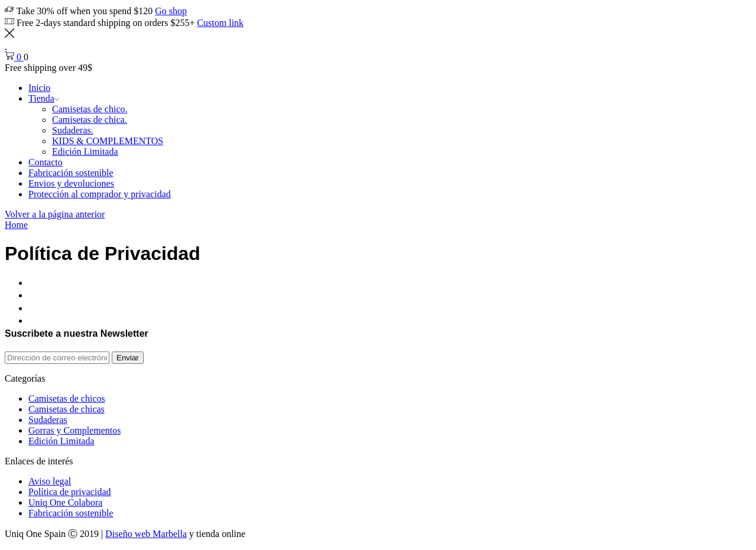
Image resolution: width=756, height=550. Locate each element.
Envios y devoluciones (71, 183)
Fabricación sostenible (71, 173)
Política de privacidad (70, 492)
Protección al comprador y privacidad (100, 194)
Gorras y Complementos (74, 430)
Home (16, 225)
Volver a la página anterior (55, 214)
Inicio (39, 88)
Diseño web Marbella (146, 534)
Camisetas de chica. (90, 120)
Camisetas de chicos (67, 398)
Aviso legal (50, 481)
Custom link (220, 23)
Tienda (44, 98)
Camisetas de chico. (90, 109)
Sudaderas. (73, 130)
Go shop (171, 11)
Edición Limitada (85, 152)
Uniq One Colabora (65, 502)
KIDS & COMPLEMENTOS (108, 141)
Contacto (46, 162)
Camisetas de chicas (66, 409)
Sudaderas (48, 420)
